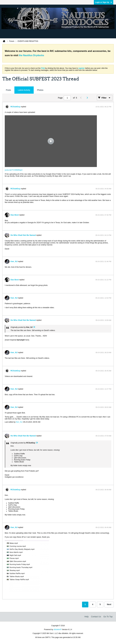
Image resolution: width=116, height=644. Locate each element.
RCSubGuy (15, 107)
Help (87, 617)
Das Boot (15, 215)
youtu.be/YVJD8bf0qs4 (14, 170)
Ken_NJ (14, 261)
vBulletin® (58, 629)
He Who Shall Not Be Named (23, 235)
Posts (8, 90)
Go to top (108, 617)
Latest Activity (24, 90)
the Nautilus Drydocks (31, 55)
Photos (40, 90)
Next (109, 604)
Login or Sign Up (104, 2)
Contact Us (96, 617)
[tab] (8, 90)
